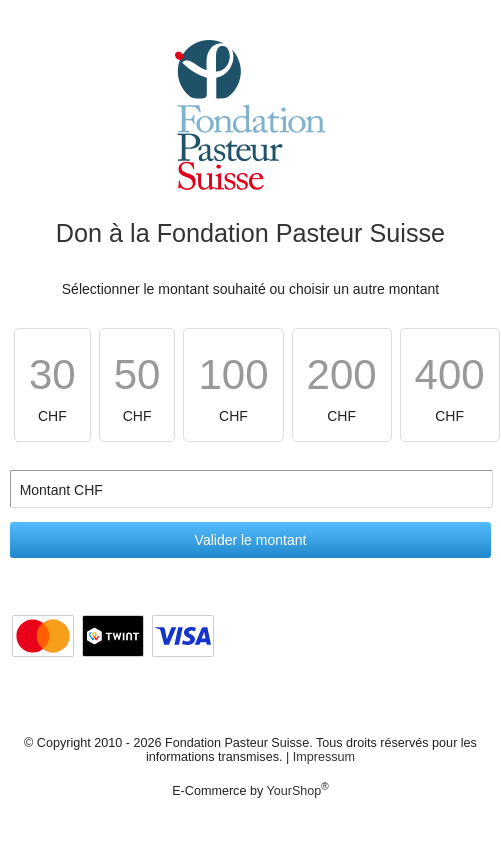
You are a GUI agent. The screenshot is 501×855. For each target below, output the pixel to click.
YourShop (293, 791)
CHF (52, 387)
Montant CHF (61, 490)
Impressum (324, 757)
